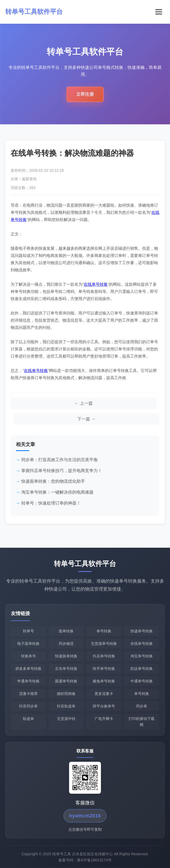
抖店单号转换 (104, 656)
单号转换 (104, 631)
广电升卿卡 (104, 719)
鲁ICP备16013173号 (94, 862)
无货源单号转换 (104, 644)
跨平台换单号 (104, 706)
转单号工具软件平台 (34, 12)
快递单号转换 (142, 631)
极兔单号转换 (104, 681)
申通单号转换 (28, 681)
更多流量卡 (104, 694)
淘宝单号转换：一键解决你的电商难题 (57, 492)
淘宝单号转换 (142, 656)
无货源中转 (66, 719)
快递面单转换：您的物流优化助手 (53, 481)
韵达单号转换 (142, 669)
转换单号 (28, 656)
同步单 (142, 706)
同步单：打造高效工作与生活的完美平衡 (59, 460)
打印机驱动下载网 (142, 722)
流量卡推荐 (28, 694)
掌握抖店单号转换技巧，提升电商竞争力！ (62, 471)
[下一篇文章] (86, 419)
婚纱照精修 (66, 694)
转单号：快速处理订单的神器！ (51, 503)
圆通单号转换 (66, 681)
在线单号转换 (96, 284)
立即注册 (85, 97)
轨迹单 (28, 719)
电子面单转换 (28, 644)
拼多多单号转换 (28, 669)
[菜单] (159, 12)
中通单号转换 (142, 681)
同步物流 (66, 644)
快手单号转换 (104, 669)
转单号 (28, 631)
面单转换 (66, 631)
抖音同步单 (28, 706)
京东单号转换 (66, 669)
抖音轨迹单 (66, 706)
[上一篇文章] (84, 403)
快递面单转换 (66, 656)
